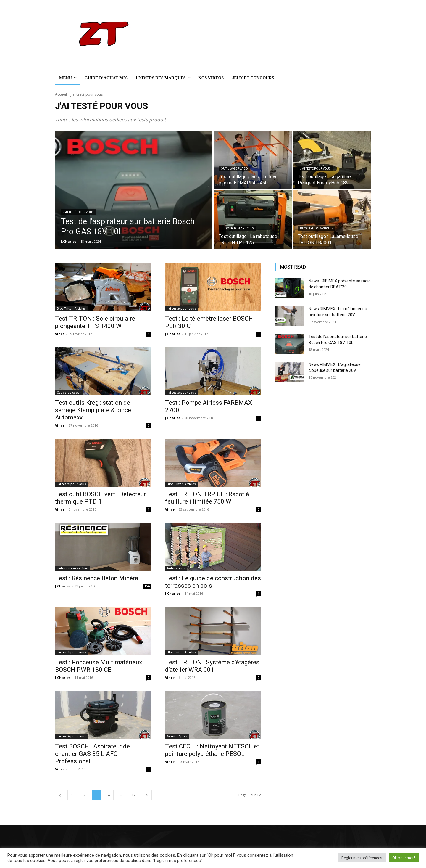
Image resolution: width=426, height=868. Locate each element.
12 (134, 795)
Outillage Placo (234, 169)
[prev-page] (60, 795)
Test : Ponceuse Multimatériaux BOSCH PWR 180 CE (99, 666)
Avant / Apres (177, 736)
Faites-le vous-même (72, 568)
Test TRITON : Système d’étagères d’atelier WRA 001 (212, 666)
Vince (60, 334)
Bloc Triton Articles (237, 228)
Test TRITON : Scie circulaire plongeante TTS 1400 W (95, 322)
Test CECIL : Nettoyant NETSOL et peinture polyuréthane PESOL (212, 750)
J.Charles (173, 334)
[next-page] (147, 795)
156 (147, 586)
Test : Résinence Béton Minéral (97, 578)
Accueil (61, 94)
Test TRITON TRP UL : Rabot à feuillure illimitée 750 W (207, 498)
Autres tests (176, 568)
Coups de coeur (69, 393)
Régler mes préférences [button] (362, 858)
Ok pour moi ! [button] (404, 858)
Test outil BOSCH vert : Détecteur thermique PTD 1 (100, 498)
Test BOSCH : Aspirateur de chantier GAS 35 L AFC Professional (92, 754)
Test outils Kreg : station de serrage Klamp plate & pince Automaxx (93, 410)
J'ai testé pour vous (78, 212)
